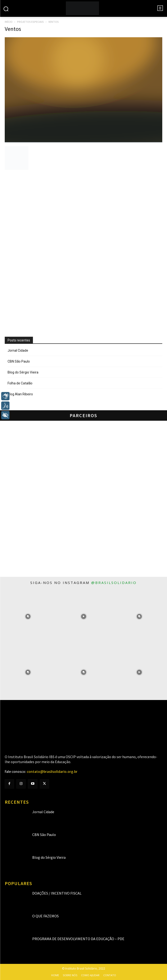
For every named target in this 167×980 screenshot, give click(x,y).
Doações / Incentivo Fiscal (57, 893)
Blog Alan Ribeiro (20, 394)
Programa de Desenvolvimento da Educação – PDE (78, 939)
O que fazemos (45, 916)
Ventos (13, 29)
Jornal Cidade (18, 350)
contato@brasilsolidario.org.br (52, 772)
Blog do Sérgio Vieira (23, 372)
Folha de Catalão (20, 383)
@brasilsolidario (114, 583)
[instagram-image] (28, 616)
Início (9, 22)
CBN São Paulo (19, 361)
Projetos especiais (30, 22)
